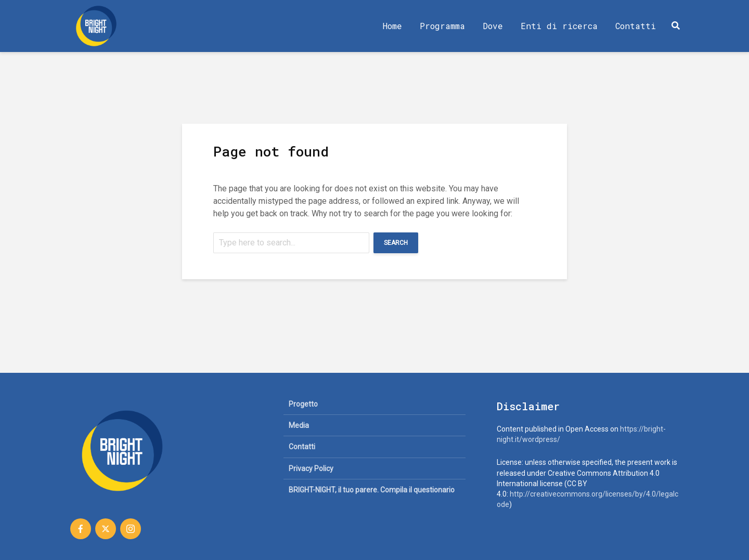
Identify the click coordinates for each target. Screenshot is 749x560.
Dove (493, 26)
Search (396, 243)
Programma (442, 26)
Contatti (636, 26)
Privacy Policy (311, 468)
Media (299, 425)
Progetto (303, 404)
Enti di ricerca (559, 26)
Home (392, 26)
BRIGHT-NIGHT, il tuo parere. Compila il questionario (372, 490)
